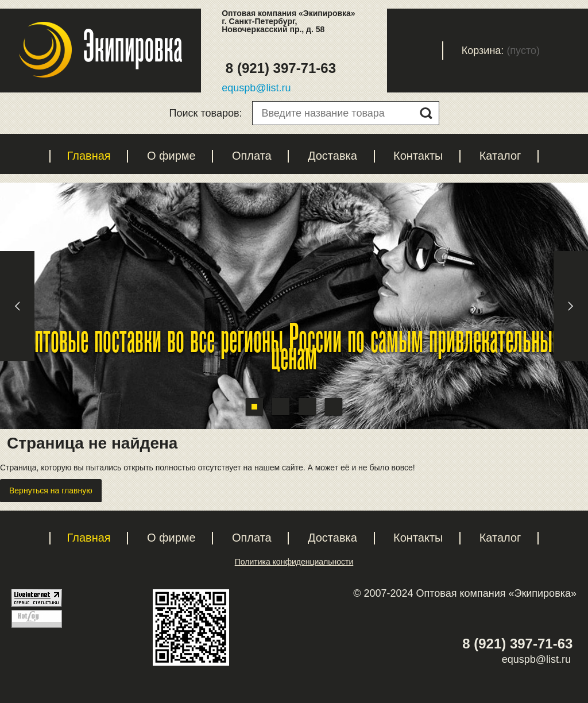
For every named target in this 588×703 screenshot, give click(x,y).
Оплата (252, 156)
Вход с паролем (424, 51)
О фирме (171, 156)
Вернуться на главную (51, 490)
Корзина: (483, 51)
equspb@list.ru (256, 88)
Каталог (500, 156)
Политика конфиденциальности (294, 562)
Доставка (332, 156)
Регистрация (359, 51)
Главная (89, 156)
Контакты (418, 156)
